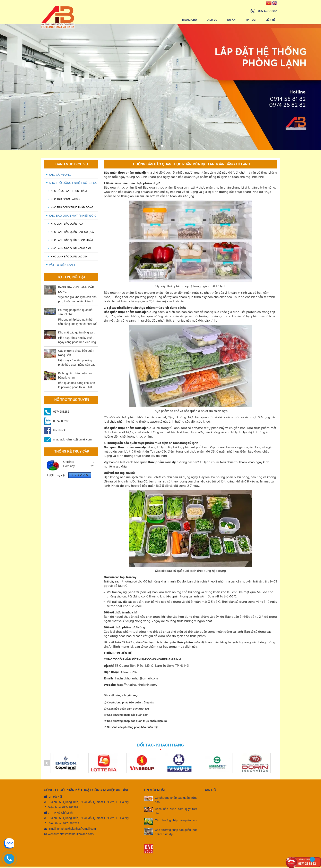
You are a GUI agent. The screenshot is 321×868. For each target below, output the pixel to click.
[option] (160, 88)
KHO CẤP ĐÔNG (60, 176)
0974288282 (61, 413)
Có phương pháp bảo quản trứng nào (129, 704)
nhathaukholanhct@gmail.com (68, 441)
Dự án (232, 20)
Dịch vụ (212, 20)
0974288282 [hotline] (267, 11)
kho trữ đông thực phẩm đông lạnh (70, 210)
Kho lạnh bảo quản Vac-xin (67, 258)
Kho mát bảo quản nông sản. (77, 334)
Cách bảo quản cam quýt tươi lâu (126, 710)
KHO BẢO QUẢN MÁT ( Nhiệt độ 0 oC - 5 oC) (72, 218)
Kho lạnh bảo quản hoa (64, 225)
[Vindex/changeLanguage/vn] (269, 3)
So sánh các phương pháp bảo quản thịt (131, 729)
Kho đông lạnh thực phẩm (66, 192)
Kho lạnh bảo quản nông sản (68, 250)
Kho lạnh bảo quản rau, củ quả (70, 233)
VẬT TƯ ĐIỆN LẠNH (62, 266)
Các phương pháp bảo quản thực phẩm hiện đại (136, 722)
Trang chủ (189, 20)
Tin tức (251, 20)
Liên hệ (270, 20)
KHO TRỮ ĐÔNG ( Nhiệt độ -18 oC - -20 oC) (73, 185)
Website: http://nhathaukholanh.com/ (69, 835)
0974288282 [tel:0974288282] (70, 809)
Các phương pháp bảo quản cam (126, 716)
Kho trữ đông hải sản (63, 201)
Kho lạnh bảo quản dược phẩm (69, 242)
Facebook (55, 432)
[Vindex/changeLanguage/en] (275, 3)
